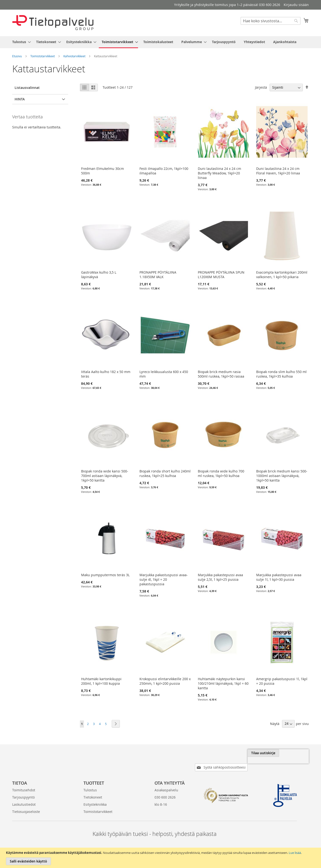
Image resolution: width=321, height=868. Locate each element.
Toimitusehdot (24, 776)
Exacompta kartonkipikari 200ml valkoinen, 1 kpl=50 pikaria (282, 275)
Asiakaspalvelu (166, 776)
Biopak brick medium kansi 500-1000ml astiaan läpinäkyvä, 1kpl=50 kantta (282, 476)
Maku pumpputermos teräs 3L (105, 575)
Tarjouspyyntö (23, 783)
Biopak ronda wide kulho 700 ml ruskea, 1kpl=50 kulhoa (221, 473)
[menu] (160, 42)
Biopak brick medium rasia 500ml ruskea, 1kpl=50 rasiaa (221, 374)
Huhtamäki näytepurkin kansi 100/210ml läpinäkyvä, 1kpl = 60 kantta (223, 683)
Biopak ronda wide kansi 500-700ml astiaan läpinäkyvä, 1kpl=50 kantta (105, 476)
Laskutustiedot (24, 790)
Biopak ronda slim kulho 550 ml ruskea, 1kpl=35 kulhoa (281, 374)
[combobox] (271, 21)
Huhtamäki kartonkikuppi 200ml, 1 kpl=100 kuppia (101, 681)
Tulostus (90, 776)
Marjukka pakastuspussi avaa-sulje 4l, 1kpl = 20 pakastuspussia (164, 579)
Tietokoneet (93, 783)
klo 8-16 (161, 790)
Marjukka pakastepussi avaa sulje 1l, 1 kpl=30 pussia (279, 577)
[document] (161, 858)
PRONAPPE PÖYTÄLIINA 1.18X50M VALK (158, 275)
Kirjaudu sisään (296, 5)
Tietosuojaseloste (26, 797)
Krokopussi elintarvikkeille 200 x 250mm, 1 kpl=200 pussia (165, 681)
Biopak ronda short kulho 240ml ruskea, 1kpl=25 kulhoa (165, 473)
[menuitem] (20, 42)
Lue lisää (295, 853)
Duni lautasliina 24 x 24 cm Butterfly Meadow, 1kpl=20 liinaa (219, 173)
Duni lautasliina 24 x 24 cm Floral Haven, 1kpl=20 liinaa (278, 171)
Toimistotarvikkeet (43, 56)
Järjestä (261, 87)
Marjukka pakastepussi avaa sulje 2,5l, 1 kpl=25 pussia (220, 577)
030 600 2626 (165, 783)
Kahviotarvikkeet (74, 56)
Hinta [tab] (20, 99)
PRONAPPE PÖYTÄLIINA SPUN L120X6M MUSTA (221, 275)
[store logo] (53, 23)
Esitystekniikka (95, 790)
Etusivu (17, 56)
